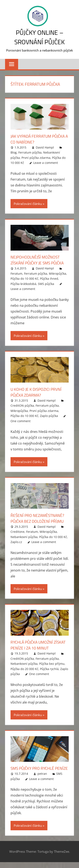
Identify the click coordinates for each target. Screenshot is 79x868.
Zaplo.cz (16, 542)
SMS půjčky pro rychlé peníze (34, 771)
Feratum (16, 274)
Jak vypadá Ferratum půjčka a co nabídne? (39, 139)
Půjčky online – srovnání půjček (39, 37)
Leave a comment (46, 163)
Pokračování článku (28, 204)
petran (42, 779)
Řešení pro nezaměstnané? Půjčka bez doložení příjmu (39, 518)
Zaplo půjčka (49, 416)
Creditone (17, 532)
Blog (14, 152)
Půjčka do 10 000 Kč (24, 279)
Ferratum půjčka (30, 152)
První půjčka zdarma (36, 158)
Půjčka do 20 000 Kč (24, 669)
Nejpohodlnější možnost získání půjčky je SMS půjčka (39, 260)
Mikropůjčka (58, 274)
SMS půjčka (46, 284)
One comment (21, 421)
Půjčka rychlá (49, 669)
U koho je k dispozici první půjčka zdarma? (37, 392)
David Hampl (45, 147)
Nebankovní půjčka (24, 537)
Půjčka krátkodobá (23, 284)
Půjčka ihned (49, 279)
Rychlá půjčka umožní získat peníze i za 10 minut (37, 645)
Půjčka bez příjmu (52, 664)
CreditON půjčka (22, 406)
